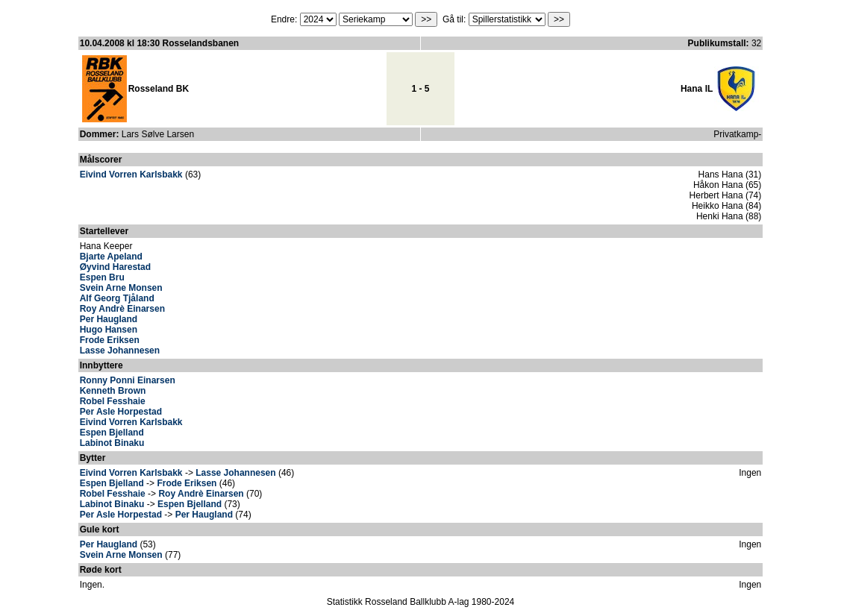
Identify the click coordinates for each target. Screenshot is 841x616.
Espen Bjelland (112, 433)
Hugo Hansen (109, 330)
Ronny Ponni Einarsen (128, 380)
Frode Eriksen (110, 340)
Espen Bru (102, 277)
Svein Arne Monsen (121, 288)
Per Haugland (109, 319)
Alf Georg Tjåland (117, 298)
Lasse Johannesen (120, 351)
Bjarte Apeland (111, 257)
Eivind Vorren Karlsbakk (131, 175)
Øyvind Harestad (115, 267)
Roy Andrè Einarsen (122, 309)
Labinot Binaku (112, 443)
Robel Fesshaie (113, 401)
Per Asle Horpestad (121, 412)
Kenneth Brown (113, 391)
